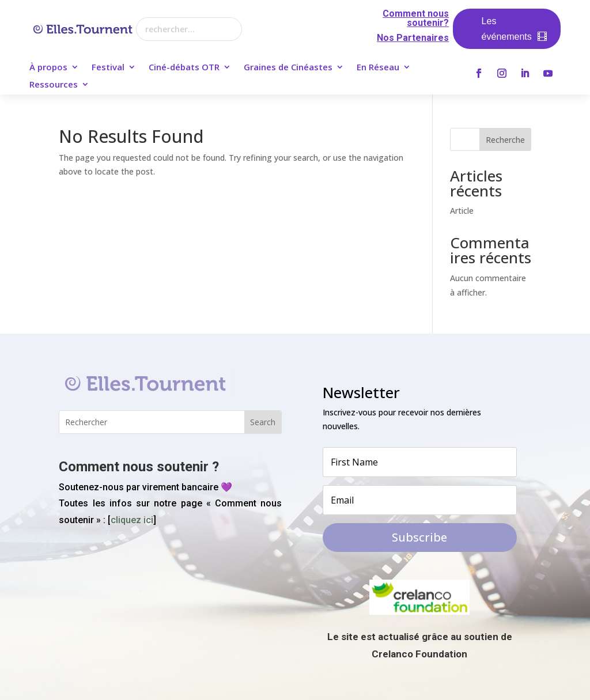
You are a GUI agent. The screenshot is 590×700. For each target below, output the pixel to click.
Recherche (505, 140)
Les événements (507, 29)
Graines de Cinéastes (288, 68)
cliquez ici (132, 520)
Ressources (54, 85)
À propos (48, 68)
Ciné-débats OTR (184, 68)
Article (462, 211)
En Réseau (378, 68)
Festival (108, 68)
